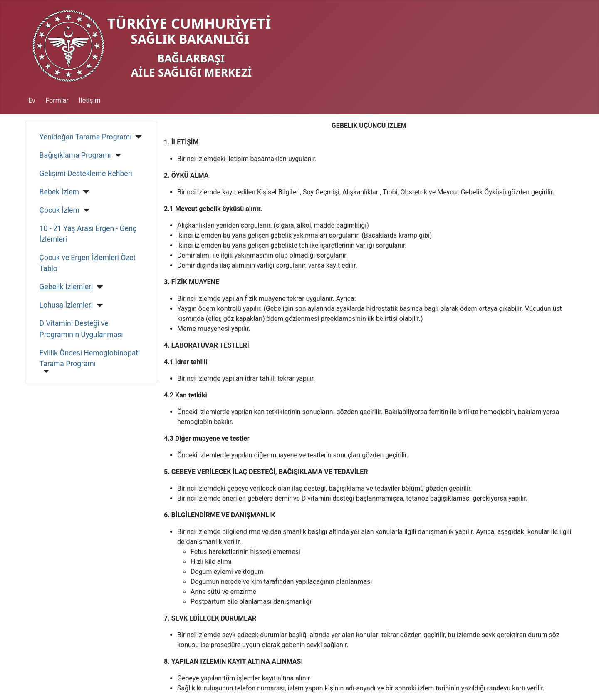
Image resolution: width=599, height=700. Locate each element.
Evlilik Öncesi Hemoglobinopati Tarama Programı (90, 358)
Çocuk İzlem (59, 210)
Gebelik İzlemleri (66, 287)
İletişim (90, 101)
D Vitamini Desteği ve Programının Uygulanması (81, 329)
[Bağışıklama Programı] (116, 155)
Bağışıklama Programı (75, 155)
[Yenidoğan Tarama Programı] (137, 137)
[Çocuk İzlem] (85, 210)
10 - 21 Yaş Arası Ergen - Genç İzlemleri (88, 234)
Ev (32, 101)
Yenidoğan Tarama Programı (86, 137)
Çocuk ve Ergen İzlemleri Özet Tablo (88, 263)
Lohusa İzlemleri (66, 305)
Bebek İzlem (59, 192)
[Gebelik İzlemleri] (98, 287)
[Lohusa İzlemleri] (98, 305)
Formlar (57, 101)
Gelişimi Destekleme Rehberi (86, 174)
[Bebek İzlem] (84, 192)
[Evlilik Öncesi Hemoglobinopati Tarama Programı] (45, 371)
